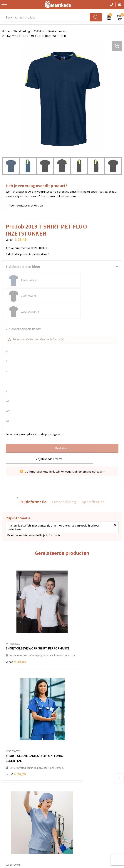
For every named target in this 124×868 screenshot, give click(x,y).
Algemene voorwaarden (79, 808)
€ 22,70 (16, 722)
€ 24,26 (76, 634)
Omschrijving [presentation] (64, 486)
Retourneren (10, 819)
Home (6, 31)
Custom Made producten (80, 775)
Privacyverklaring (75, 819)
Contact (7, 808)
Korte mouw (56, 31)
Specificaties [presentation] (93, 486)
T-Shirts (39, 31)
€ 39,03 (16, 634)
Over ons (70, 763)
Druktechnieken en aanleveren (84, 781)
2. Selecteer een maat (23, 313)
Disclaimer (71, 825)
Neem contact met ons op (26, 205)
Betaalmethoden (13, 813)
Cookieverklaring (75, 813)
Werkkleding (22, 31)
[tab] (33, 486)
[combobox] (46, 17)
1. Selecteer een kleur (23, 267)
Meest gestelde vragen (79, 769)
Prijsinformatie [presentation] (33, 486)
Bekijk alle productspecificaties (28, 254)
